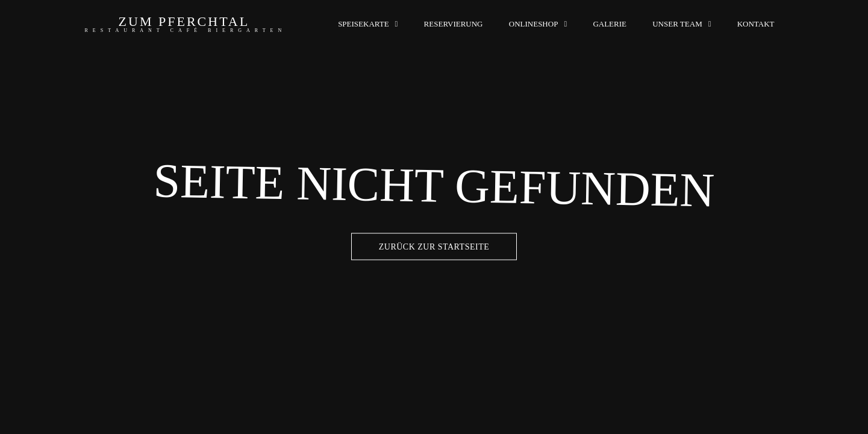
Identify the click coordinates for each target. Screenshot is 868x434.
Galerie (610, 24)
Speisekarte (363, 24)
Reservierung (454, 24)
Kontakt (756, 24)
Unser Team (677, 24)
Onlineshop (534, 24)
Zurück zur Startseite (434, 247)
